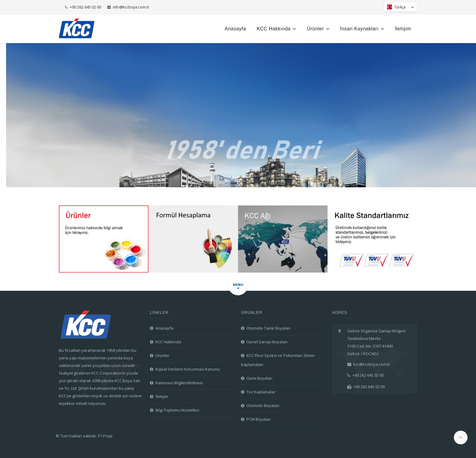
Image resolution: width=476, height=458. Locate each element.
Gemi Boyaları (259, 378)
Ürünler (318, 29)
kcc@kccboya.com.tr (369, 364)
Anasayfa (235, 29)
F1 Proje (105, 436)
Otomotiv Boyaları (263, 405)
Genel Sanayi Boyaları (267, 342)
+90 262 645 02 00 (83, 7)
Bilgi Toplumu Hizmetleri (177, 410)
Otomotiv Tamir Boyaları (269, 328)
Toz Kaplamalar (261, 392)
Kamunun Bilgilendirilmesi (179, 383)
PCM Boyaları (259, 419)
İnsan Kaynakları (362, 29)
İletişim (403, 29)
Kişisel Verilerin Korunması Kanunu (188, 369)
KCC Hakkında (277, 29)
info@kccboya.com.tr (128, 7)
